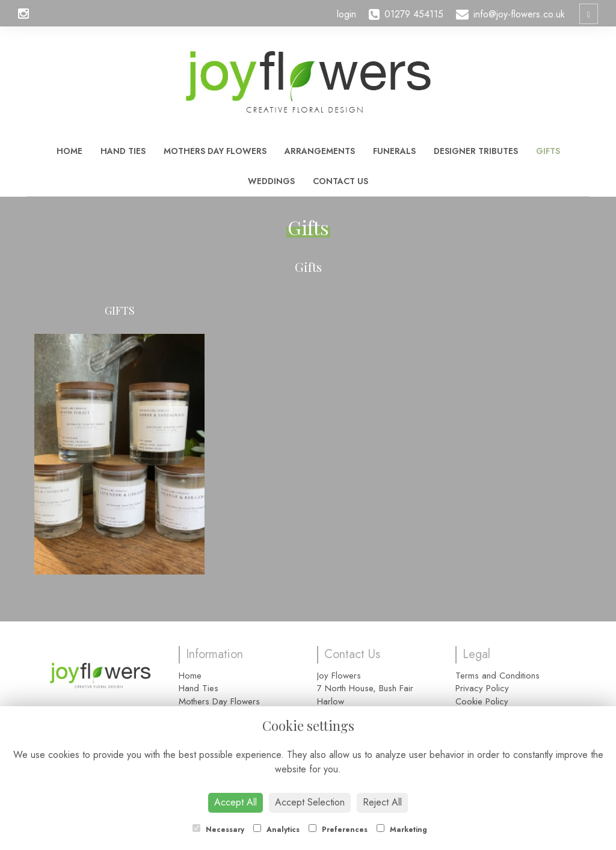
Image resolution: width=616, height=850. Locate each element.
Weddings (271, 181)
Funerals (394, 151)
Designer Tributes (476, 151)
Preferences (338, 830)
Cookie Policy (482, 701)
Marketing (402, 830)
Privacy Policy (482, 688)
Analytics (276, 830)
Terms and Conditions (497, 676)
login (346, 14)
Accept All (236, 802)
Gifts (548, 151)
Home (69, 151)
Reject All (382, 802)
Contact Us (340, 181)
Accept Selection (310, 802)
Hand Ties (123, 151)
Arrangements (320, 151)
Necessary (218, 830)
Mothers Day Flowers (215, 151)
